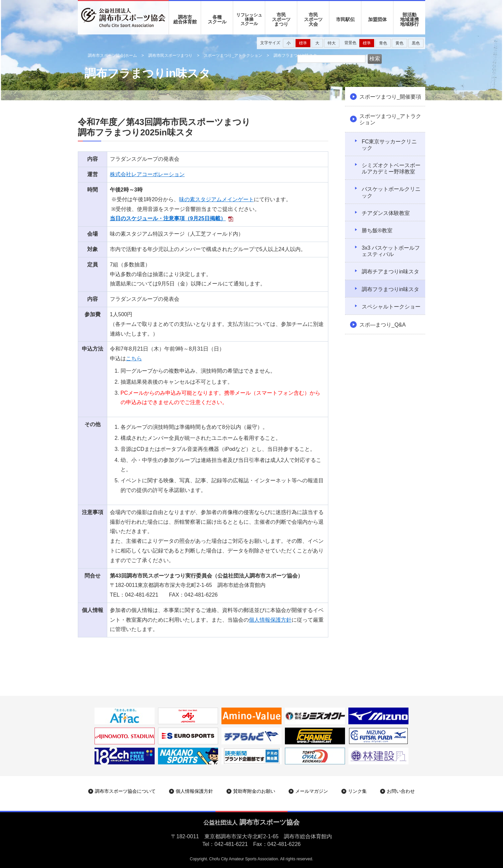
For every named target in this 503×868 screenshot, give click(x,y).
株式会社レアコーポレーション (147, 174)
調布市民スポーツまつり (170, 55)
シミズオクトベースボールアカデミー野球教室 (391, 168)
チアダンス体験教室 (386, 213)
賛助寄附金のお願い (254, 791)
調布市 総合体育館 (185, 19)
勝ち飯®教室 (377, 230)
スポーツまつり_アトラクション (233, 55)
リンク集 (357, 791)
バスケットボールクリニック (391, 192)
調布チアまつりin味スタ (390, 272)
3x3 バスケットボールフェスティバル (391, 251)
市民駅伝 (345, 19)
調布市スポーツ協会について (125, 791)
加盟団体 (377, 19)
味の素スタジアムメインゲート (216, 199)
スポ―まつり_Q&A (383, 325)
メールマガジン (312, 791)
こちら (134, 358)
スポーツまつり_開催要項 (390, 97)
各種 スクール (217, 19)
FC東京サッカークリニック (389, 145)
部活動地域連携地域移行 (409, 19)
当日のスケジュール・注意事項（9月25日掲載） (168, 218)
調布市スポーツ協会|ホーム (112, 55)
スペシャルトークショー (391, 307)
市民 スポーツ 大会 (313, 19)
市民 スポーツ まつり (281, 19)
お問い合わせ (401, 791)
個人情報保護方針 (270, 620)
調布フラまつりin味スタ (390, 289)
